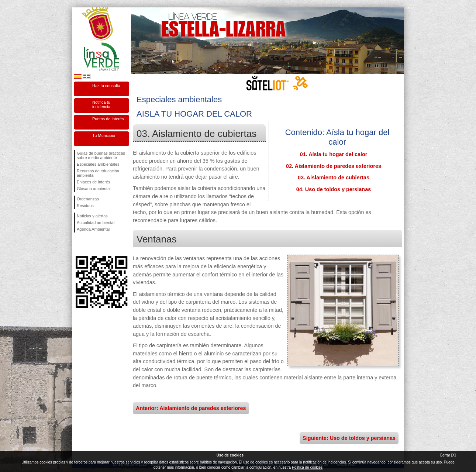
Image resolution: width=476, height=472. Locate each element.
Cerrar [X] (448, 455)
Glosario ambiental (94, 189)
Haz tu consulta (106, 86)
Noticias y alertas (92, 216)
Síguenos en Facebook (78, 244)
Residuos (85, 206)
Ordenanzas (88, 199)
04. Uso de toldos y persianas (334, 189)
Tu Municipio (104, 135)
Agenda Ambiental (93, 229)
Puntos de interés (108, 119)
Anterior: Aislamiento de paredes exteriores (191, 408)
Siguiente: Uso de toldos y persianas (349, 438)
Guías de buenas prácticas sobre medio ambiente (101, 155)
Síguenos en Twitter (90, 244)
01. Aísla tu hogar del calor (334, 154)
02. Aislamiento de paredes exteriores (334, 166)
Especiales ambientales (98, 164)
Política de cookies (307, 467)
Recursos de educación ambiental (98, 173)
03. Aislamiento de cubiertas (334, 178)
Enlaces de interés (94, 182)
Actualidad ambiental (96, 223)
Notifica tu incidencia (101, 104)
